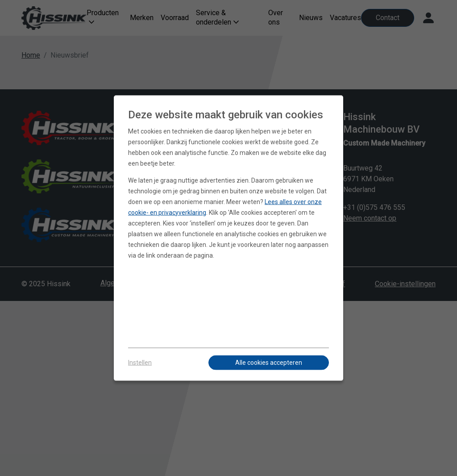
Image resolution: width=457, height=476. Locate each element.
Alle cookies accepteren (269, 363)
